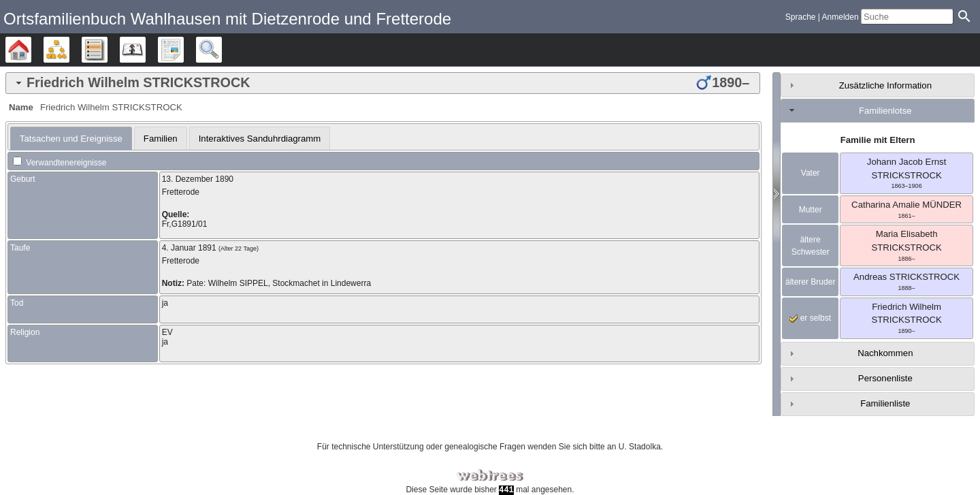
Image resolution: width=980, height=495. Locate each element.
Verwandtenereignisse (60, 163)
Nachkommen (885, 353)
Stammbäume (31, 50)
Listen (107, 50)
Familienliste (885, 403)
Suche (222, 50)
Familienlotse (885, 111)
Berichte (183, 50)
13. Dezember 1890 (198, 179)
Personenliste (885, 378)
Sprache (801, 17)
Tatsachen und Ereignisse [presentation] (71, 139)
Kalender (145, 50)
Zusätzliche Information (885, 85)
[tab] (383, 83)
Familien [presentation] (161, 139)
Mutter (811, 210)
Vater (811, 173)
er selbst (810, 318)
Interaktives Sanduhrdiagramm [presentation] (260, 139)
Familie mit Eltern (878, 140)
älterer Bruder (810, 282)
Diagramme (69, 50)
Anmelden (840, 17)
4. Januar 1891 (189, 248)
